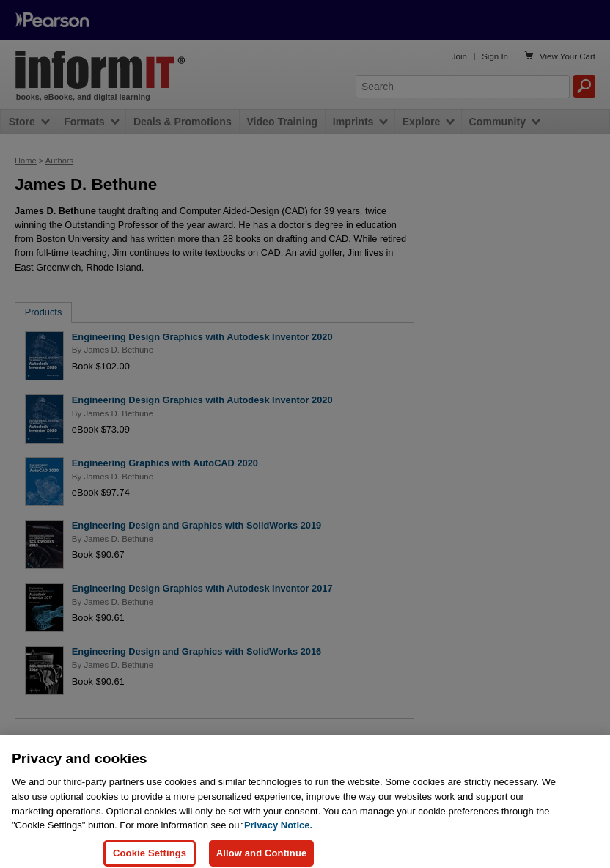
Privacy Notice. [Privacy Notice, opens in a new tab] (278, 836)
